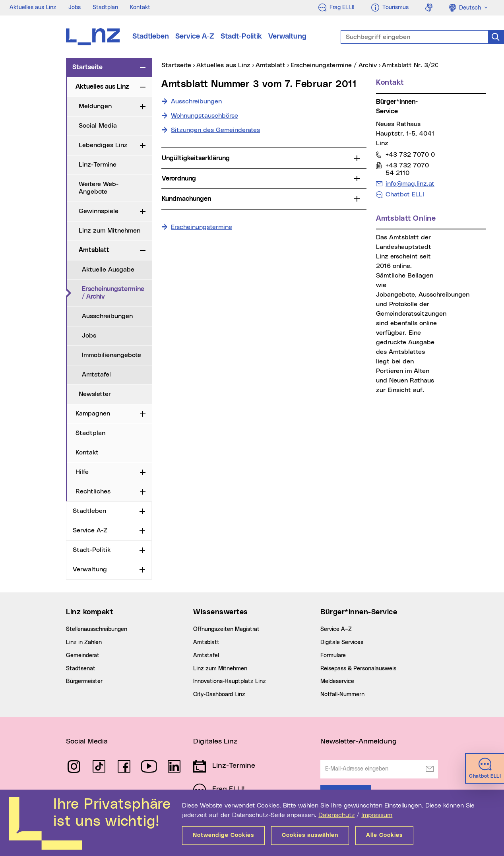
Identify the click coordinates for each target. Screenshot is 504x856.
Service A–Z (336, 629)
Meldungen (95, 106)
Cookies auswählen (310, 835)
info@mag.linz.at (410, 183)
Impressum (377, 815)
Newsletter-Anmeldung (359, 741)
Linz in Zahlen (84, 642)
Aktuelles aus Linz (33, 8)
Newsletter (95, 394)
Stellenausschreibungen (97, 629)
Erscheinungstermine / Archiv (117, 293)
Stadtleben (151, 37)
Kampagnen (93, 413)
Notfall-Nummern (342, 695)
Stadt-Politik (241, 37)
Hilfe (82, 472)
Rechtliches (93, 491)
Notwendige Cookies (223, 835)
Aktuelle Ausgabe (108, 270)
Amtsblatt (94, 250)
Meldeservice (337, 681)
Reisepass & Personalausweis (358, 669)
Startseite (87, 67)
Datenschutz (336, 815)
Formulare (333, 656)
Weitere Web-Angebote (99, 188)
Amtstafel (96, 375)
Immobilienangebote (111, 355)
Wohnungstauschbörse (205, 116)
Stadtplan (105, 8)
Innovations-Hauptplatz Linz (230, 681)
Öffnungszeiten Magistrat (226, 629)
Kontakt (140, 8)
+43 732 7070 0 (410, 154)
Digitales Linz (215, 741)
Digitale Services (342, 642)
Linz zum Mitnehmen (110, 231)
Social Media (98, 126)
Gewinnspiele (99, 211)
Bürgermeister (84, 681)
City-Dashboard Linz (219, 695)
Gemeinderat (83, 656)
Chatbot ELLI (405, 194)
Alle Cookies (384, 835)
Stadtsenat (81, 669)
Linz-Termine (98, 165)
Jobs (75, 8)
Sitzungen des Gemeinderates (215, 130)
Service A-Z (195, 37)
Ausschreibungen (107, 316)
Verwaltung (287, 37)
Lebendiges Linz (103, 145)
